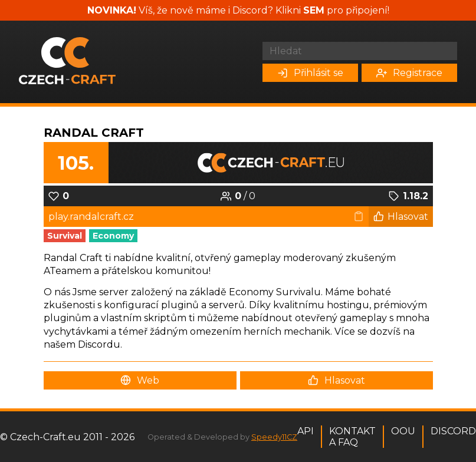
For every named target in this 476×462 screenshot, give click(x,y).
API (306, 431)
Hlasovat (401, 217)
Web (140, 380)
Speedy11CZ (274, 437)
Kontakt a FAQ (352, 437)
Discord (453, 431)
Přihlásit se (310, 73)
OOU (403, 431)
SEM (314, 10)
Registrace (409, 73)
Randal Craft (94, 133)
